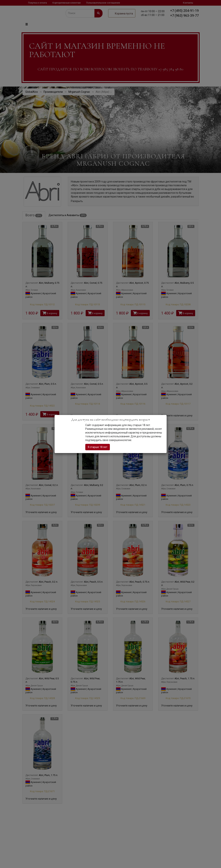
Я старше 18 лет (98, 447)
